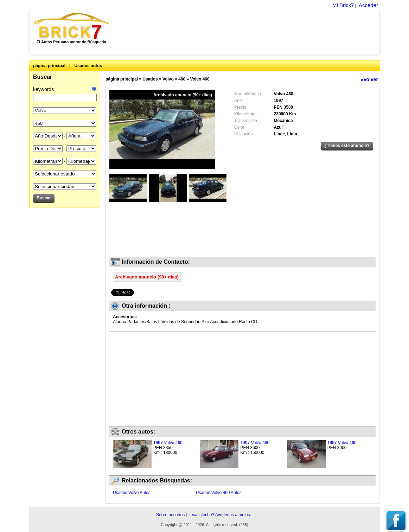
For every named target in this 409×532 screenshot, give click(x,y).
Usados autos (88, 66)
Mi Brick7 (343, 5)
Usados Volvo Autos (132, 493)
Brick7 (72, 26)
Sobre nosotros (170, 515)
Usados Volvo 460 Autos (219, 493)
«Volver (369, 79)
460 (182, 79)
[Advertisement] (248, 32)
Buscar (43, 77)
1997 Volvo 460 (168, 443)
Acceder (368, 5)
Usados (150, 79)
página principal (49, 66)
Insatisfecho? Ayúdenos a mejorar (221, 515)
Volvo (168, 79)
